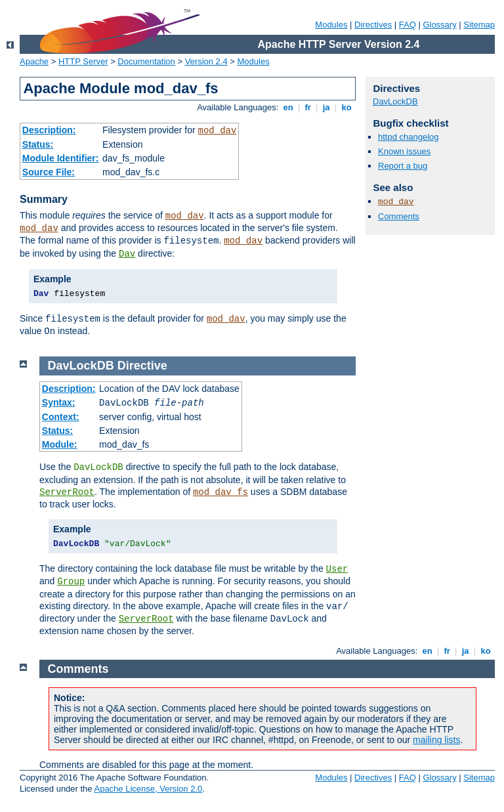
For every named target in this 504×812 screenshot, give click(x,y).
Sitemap (479, 25)
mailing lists (436, 740)
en (288, 107)
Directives (373, 25)
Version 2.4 (206, 61)
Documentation (146, 61)
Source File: (49, 172)
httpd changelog (409, 137)
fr (308, 107)
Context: (61, 417)
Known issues (404, 151)
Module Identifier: (61, 158)
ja (326, 107)
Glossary (439, 25)
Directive (142, 366)
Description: (49, 130)
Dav (127, 254)
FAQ (408, 25)
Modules (331, 25)
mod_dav (218, 131)
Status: (38, 144)
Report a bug (403, 166)
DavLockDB (395, 101)
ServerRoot (67, 492)
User (337, 569)
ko (346, 107)
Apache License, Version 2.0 (148, 789)
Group (71, 582)
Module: (60, 444)
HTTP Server (83, 61)
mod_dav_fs (220, 492)
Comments (399, 216)
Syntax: (59, 402)
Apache (34, 61)
